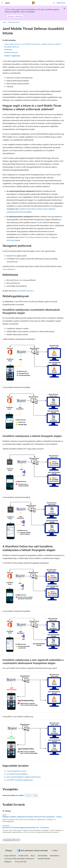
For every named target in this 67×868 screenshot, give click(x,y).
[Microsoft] (33, 3)
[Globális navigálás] (2, 3)
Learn (4, 22)
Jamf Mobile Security (25, 291)
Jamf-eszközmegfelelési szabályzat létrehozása (23, 777)
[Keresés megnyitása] (54, 3)
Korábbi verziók (23, 856)
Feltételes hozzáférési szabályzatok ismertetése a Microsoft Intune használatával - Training (32, 817)
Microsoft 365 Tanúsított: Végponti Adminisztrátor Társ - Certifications (26, 828)
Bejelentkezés (61, 3)
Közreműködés (43, 856)
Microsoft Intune (14, 22)
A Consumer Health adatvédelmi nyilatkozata (19, 859)
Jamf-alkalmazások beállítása (17, 774)
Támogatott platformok (12, 47)
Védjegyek (7, 862)
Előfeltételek (8, 50)
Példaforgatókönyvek (11, 52)
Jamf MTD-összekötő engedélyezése (20, 780)
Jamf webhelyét (8, 269)
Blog (32, 856)
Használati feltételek (44, 859)
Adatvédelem (54, 856)
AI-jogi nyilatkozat (10, 856)
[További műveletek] (63, 22)
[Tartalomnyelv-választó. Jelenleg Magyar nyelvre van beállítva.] (9, 851)
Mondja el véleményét (15, 16)
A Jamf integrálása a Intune (16, 771)
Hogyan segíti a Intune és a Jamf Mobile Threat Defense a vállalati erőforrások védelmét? (33, 44)
